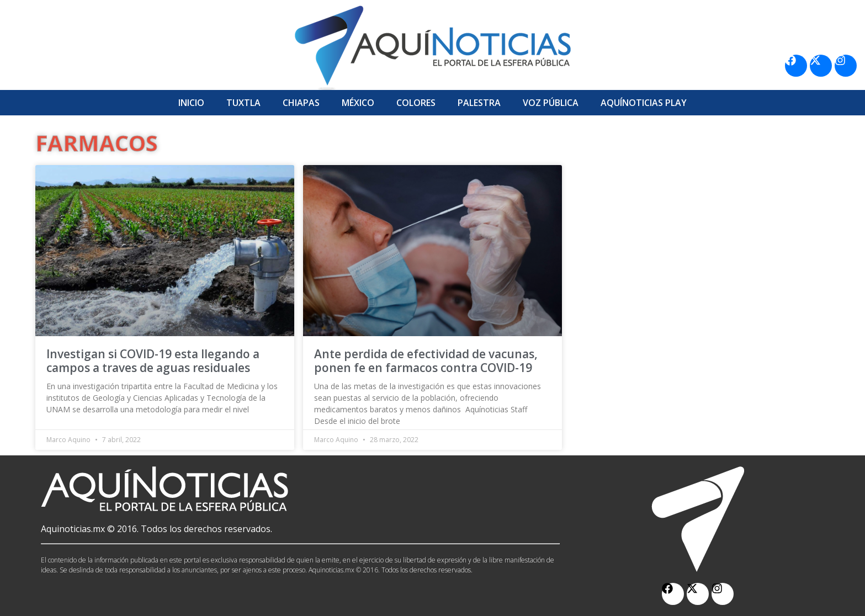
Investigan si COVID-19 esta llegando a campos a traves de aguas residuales (153, 361)
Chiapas (301, 103)
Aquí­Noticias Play (644, 103)
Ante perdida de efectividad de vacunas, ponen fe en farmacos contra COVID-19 (426, 361)
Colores (416, 103)
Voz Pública (551, 103)
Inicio (191, 103)
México (358, 103)
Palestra (479, 103)
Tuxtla (243, 103)
